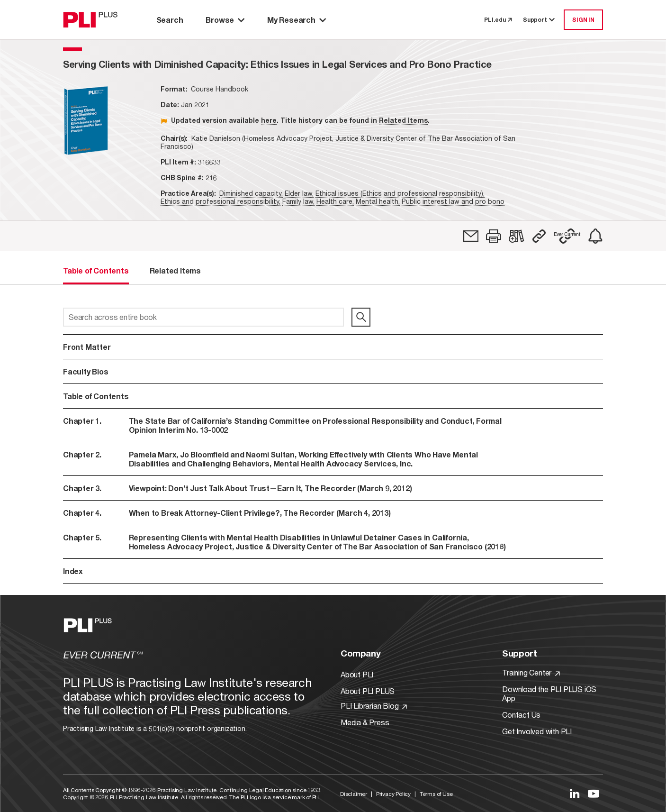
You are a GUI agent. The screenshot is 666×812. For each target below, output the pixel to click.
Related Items (403, 120)
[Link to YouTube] (594, 794)
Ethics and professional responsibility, (220, 201)
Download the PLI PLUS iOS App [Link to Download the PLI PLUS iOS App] (549, 693)
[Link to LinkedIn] (575, 794)
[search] (361, 317)
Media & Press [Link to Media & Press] (365, 722)
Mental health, (378, 201)
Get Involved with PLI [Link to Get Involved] (537, 731)
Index (73, 571)
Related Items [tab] (175, 270)
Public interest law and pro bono (453, 201)
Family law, (298, 201)
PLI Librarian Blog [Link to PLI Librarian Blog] (374, 706)
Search (170, 20)
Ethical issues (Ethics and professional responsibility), (400, 193)
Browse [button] (225, 20)
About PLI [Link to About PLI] (357, 674)
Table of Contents (96, 396)
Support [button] (540, 20)
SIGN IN (583, 20)
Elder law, (299, 193)
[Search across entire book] (203, 317)
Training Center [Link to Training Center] (531, 672)
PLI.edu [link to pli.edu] (498, 20)
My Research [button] (297, 20)
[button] (494, 236)
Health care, (335, 201)
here (269, 120)
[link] (471, 236)
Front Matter (87, 347)
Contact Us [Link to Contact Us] (521, 715)
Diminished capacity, (251, 193)
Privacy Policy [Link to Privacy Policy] (393, 794)
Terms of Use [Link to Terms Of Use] (436, 794)
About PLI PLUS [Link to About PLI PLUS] (368, 691)
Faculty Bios (86, 371)
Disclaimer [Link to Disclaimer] (354, 794)
